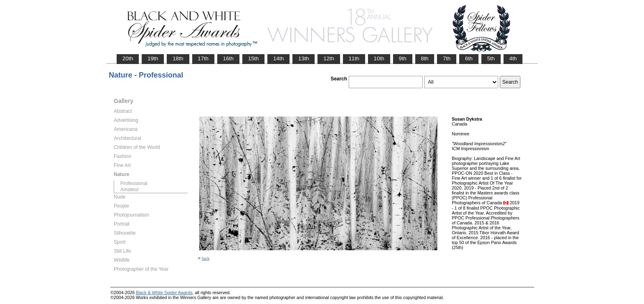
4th (513, 58)
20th (128, 58)
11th (354, 58)
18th (178, 58)
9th (403, 58)
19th (153, 58)
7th (447, 58)
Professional (134, 183)
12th (329, 58)
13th (304, 58)
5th (491, 58)
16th (228, 58)
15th (253, 58)
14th (278, 58)
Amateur (130, 190)
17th (203, 58)
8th (425, 58)
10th (379, 58)
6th (469, 58)
